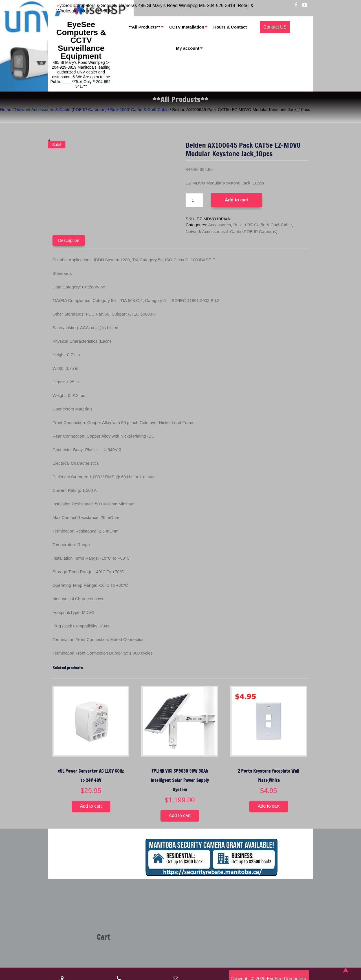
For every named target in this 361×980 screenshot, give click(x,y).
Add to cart (237, 200)
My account (188, 48)
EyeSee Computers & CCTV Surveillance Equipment (81, 40)
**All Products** (144, 27)
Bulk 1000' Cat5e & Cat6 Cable (139, 109)
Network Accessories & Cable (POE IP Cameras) (61, 109)
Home (6, 109)
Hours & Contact (230, 27)
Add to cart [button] (91, 806)
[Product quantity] (194, 200)
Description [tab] (69, 240)
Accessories (220, 225)
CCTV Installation (187, 27)
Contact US (275, 27)
